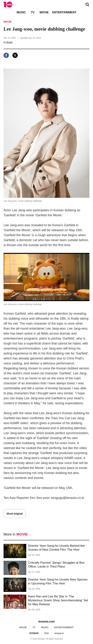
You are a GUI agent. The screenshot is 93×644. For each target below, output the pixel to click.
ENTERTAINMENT (64, 12)
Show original (15, 514)
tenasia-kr (59, 633)
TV (33, 12)
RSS (47, 633)
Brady (10, 42)
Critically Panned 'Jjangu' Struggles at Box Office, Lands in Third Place (56, 565)
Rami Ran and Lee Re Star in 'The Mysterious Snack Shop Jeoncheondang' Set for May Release (58, 600)
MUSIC (21, 12)
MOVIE (44, 12)
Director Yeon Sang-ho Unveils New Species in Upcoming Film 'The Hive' (58, 581)
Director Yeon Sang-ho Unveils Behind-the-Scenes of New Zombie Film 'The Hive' (57, 548)
